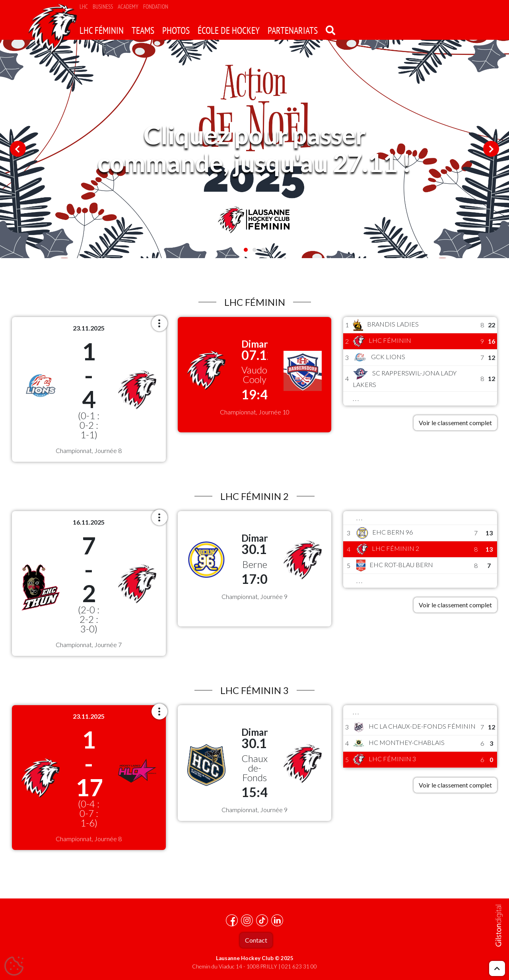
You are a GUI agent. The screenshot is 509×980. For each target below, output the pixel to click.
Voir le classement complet (455, 423)
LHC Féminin (102, 30)
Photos (176, 30)
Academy (128, 7)
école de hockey (229, 30)
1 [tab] (246, 250)
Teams (143, 30)
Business (103, 7)
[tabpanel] (254, 149)
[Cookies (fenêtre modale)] (14, 966)
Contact (256, 940)
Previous (18, 149)
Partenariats (293, 30)
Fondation (156, 7)
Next (491, 149)
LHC (84, 7)
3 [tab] (263, 250)
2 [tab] (254, 250)
